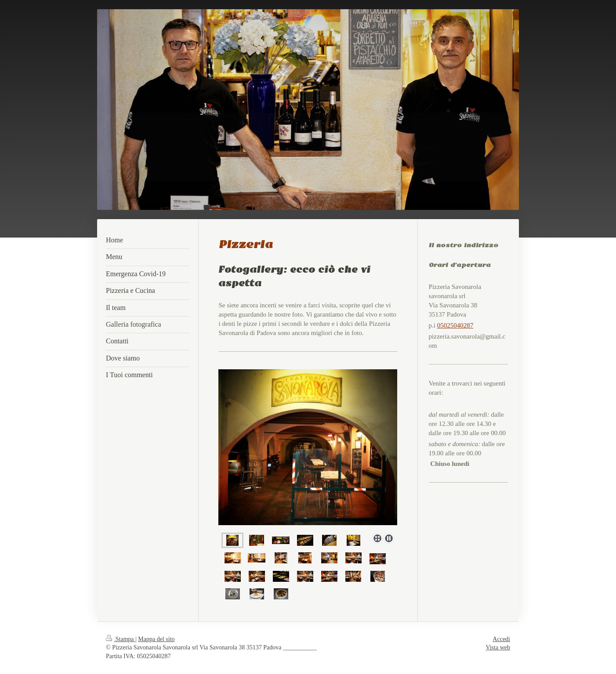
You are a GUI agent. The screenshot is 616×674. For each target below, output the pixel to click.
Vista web (498, 647)
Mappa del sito (156, 639)
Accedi (501, 639)
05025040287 (455, 325)
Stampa (121, 639)
